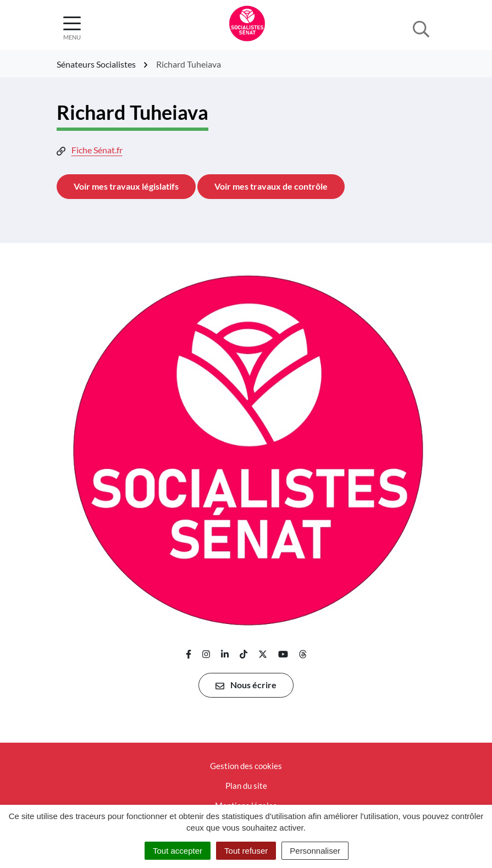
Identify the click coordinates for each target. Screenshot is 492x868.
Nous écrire (246, 685)
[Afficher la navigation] (72, 28)
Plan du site (246, 786)
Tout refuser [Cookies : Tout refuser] (246, 851)
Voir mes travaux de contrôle (271, 186)
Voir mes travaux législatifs (126, 186)
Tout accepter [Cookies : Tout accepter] (178, 851)
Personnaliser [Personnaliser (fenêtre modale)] (315, 851)
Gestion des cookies (246, 766)
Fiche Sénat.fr (97, 150)
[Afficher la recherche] (421, 28)
